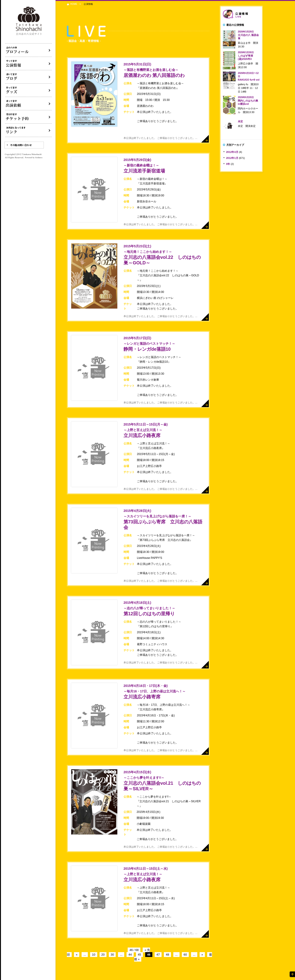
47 (158, 955)
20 (103, 955)
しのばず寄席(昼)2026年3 (246, 56)
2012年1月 (232, 158)
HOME (74, 4)
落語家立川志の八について (29, 50)
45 (139, 955)
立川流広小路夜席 (146, 430)
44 (130, 955)
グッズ (29, 90)
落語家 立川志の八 (29, 21)
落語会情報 (241, 14)
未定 (240, 121)
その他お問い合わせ (24, 145)
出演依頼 (29, 104)
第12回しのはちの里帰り (149, 608)
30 (112, 955)
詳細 (205, 139)
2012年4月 (232, 152)
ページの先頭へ (292, 974)
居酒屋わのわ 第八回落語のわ (154, 70)
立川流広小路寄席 (155, 692)
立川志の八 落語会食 (248, 35)
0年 (228, 164)
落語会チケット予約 (29, 117)
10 (94, 955)
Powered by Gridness (34, 158)
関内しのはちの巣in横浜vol (248, 101)
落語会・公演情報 (29, 64)
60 (185, 955)
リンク (29, 130)
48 (167, 955)
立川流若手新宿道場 (144, 166)
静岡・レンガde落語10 (149, 344)
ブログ (29, 77)
